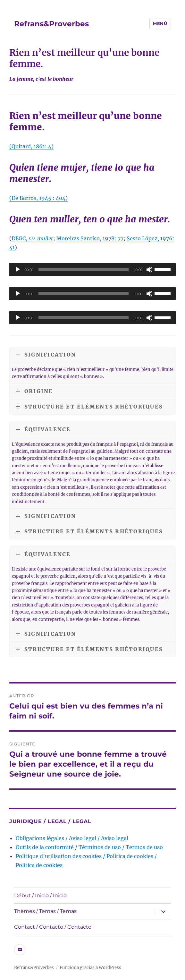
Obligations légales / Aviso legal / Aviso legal (72, 838)
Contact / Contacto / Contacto (53, 927)
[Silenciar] (149, 270)
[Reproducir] (18, 270)
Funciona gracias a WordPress (90, 968)
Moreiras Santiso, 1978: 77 (90, 238)
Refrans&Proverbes (51, 24)
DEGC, (32, 238)
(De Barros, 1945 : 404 (37, 198)
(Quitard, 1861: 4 (30, 146)
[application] (92, 270)
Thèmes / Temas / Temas (45, 911)
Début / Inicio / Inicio (40, 895)
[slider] (83, 270)
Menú (160, 23)
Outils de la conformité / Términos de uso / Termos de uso (89, 847)
